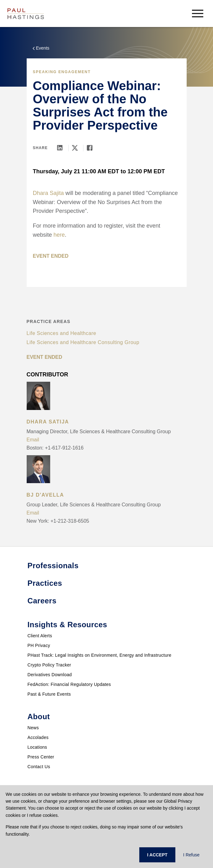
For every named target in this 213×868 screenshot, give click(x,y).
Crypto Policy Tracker (49, 665)
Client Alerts (40, 636)
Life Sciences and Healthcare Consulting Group (83, 342)
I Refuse (191, 855)
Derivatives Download (50, 675)
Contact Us (39, 767)
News (33, 728)
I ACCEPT (157, 855)
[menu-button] (198, 13)
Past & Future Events (49, 694)
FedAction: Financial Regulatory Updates (69, 684)
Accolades (38, 737)
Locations (37, 747)
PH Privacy (39, 645)
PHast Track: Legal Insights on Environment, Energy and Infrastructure (100, 655)
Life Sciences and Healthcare (61, 333)
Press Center (41, 757)
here (59, 235)
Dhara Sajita (48, 193)
